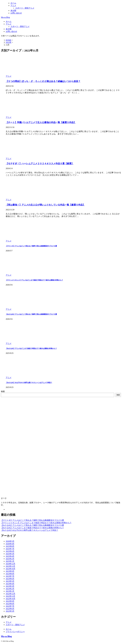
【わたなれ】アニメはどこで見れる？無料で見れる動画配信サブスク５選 (31, 314)
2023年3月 (10, 586)
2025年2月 (10, 559)
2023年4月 (10, 584)
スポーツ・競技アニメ (20, 26)
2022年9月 (10, 601)
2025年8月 (10, 546)
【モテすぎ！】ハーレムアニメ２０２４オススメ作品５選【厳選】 (40, 164)
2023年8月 (10, 574)
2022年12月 (10, 594)
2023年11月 (10, 566)
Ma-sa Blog (5, 17)
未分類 (9, 29)
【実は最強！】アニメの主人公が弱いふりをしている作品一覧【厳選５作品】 (45, 205)
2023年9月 (10, 571)
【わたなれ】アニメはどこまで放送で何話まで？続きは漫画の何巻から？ (31, 348)
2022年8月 (10, 604)
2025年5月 (10, 554)
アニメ (9, 24)
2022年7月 (10, 606)
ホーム (9, 21)
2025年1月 (10, 561)
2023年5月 (10, 581)
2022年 (9, 42)
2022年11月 (10, 596)
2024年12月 (10, 564)
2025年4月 (10, 556)
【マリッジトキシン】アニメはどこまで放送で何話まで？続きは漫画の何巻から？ (34, 280)
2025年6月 (10, 551)
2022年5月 (10, 611)
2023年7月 (10, 576)
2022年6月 (10, 609)
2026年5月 (10, 541)
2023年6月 (10, 579)
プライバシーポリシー (15, 632)
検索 (3, 391)
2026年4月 (10, 544)
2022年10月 (10, 599)
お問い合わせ (11, 31)
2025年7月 (10, 549)
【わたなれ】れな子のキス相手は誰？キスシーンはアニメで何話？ (29, 383)
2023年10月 (10, 569)
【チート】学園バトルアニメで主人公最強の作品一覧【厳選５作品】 (41, 122)
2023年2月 (10, 589)
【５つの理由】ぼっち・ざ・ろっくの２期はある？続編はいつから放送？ (43, 81)
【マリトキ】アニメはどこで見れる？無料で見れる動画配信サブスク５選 (31, 246)
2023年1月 (10, 591)
